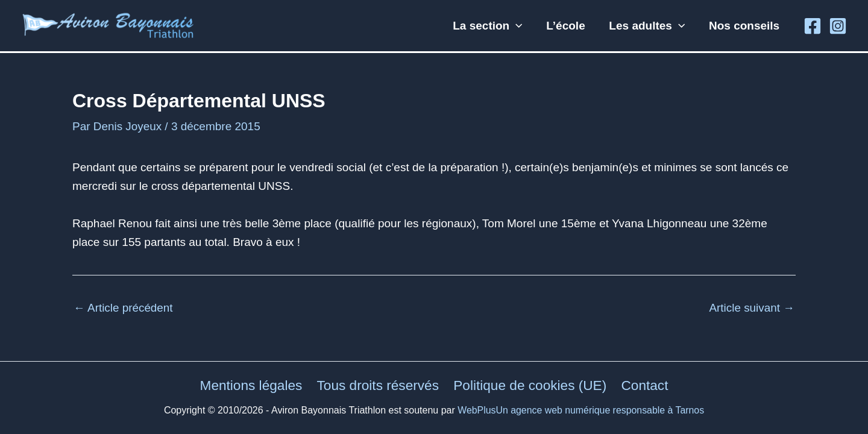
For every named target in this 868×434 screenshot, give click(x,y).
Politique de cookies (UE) (530, 385)
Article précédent (124, 308)
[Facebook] (813, 26)
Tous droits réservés (378, 385)
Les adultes (649, 26)
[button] (519, 26)
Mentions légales (251, 385)
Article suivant (751, 308)
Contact (645, 385)
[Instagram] (838, 26)
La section (491, 26)
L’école (568, 26)
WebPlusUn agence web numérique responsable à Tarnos (581, 410)
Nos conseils (745, 26)
